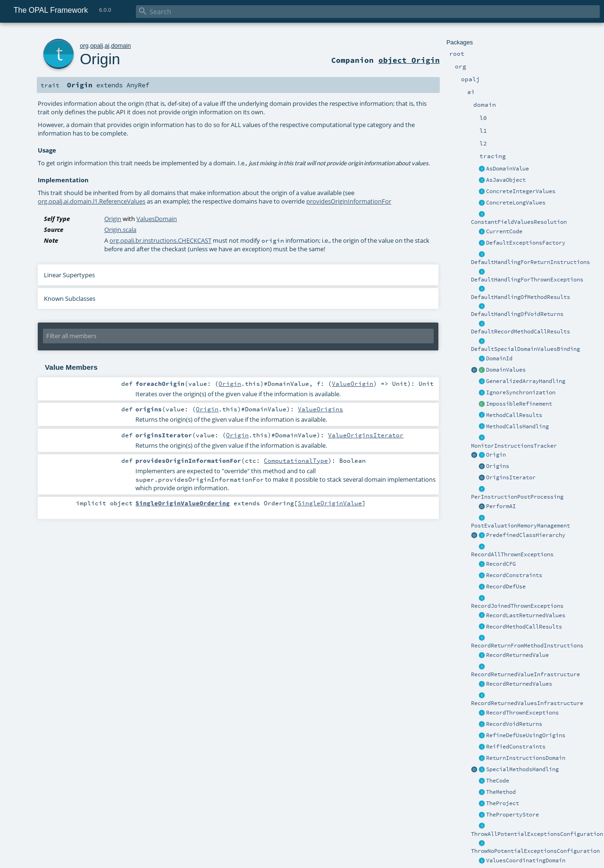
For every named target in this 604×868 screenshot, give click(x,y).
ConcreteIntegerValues (521, 191)
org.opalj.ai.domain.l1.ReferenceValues (92, 201)
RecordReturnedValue (517, 655)
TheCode (498, 781)
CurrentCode (504, 231)
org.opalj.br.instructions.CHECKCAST (160, 240)
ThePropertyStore (512, 815)
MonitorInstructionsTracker (514, 446)
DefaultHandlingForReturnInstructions (530, 262)
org (84, 46)
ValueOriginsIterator (366, 435)
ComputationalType (296, 460)
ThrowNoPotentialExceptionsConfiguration (535, 851)
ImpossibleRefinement (519, 404)
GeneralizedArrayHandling (526, 381)
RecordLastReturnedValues (526, 615)
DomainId (499, 358)
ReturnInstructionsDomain (526, 758)
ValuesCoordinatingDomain (526, 860)
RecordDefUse (506, 587)
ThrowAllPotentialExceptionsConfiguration (537, 834)
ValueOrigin (352, 383)
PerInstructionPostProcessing (517, 497)
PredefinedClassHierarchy (526, 535)
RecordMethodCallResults (524, 627)
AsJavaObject (506, 180)
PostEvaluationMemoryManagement (520, 526)
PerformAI (501, 506)
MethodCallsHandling (517, 426)
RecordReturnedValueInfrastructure (525, 674)
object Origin (409, 60)
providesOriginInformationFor (349, 201)
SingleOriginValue (330, 503)
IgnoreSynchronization (521, 392)
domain (121, 46)
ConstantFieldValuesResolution (519, 222)
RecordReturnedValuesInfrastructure (527, 703)
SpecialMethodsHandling (522, 769)
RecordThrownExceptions (522, 713)
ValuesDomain (157, 219)
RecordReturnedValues (519, 684)
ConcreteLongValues (516, 203)
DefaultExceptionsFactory (526, 243)
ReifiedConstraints (516, 747)
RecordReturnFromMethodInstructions (527, 646)
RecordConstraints (514, 575)
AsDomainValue (508, 169)
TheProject (503, 803)
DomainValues (506, 370)
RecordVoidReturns (514, 724)
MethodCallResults (514, 415)
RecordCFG (501, 564)
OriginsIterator (511, 477)
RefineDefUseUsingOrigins (526, 735)
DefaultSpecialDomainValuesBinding (525, 349)
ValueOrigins (320, 409)
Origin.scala (120, 230)
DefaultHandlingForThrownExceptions (527, 280)
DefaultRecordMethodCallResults (520, 332)
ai (107, 46)
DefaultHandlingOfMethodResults (520, 297)
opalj (96, 46)
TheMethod (501, 792)
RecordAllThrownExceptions (512, 554)
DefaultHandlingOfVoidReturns (517, 314)
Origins (498, 466)
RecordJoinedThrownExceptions (517, 606)
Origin (496, 455)
